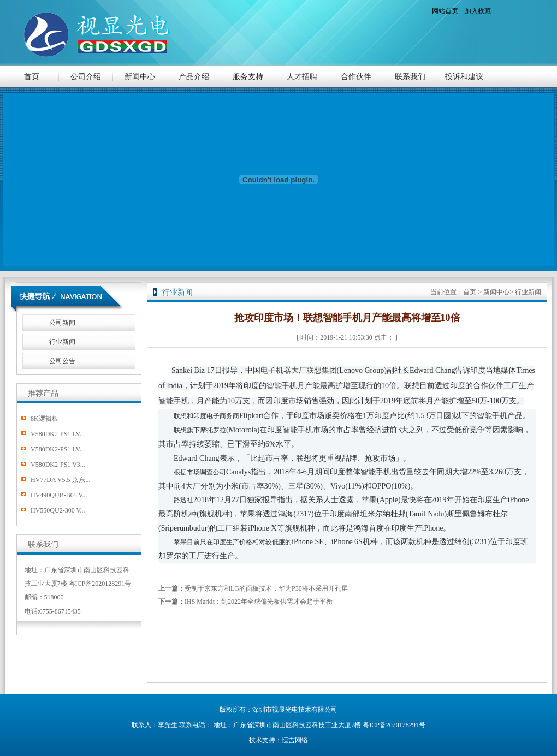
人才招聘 (302, 77)
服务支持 (248, 77)
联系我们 (410, 77)
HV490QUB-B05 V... (59, 495)
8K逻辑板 (45, 419)
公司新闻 (62, 323)
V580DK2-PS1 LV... (58, 434)
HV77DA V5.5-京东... (60, 480)
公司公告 (62, 361)
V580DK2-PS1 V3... (58, 465)
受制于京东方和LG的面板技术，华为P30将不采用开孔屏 (266, 588)
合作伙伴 (356, 77)
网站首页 (445, 11)
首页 (32, 77)
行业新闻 (62, 342)
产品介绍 (194, 77)
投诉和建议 (464, 77)
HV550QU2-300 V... (58, 510)
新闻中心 (140, 77)
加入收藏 (478, 11)
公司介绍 (86, 77)
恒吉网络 (295, 740)
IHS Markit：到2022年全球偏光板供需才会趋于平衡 (259, 602)
